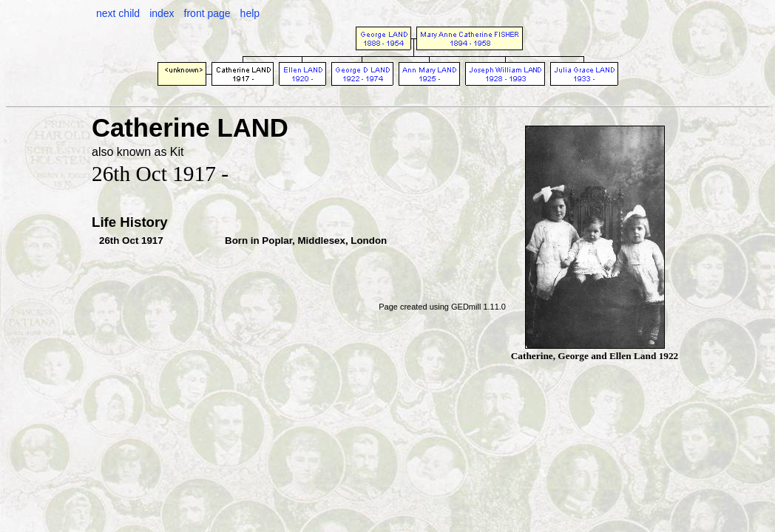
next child (118, 13)
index (162, 13)
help (250, 13)
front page (207, 13)
